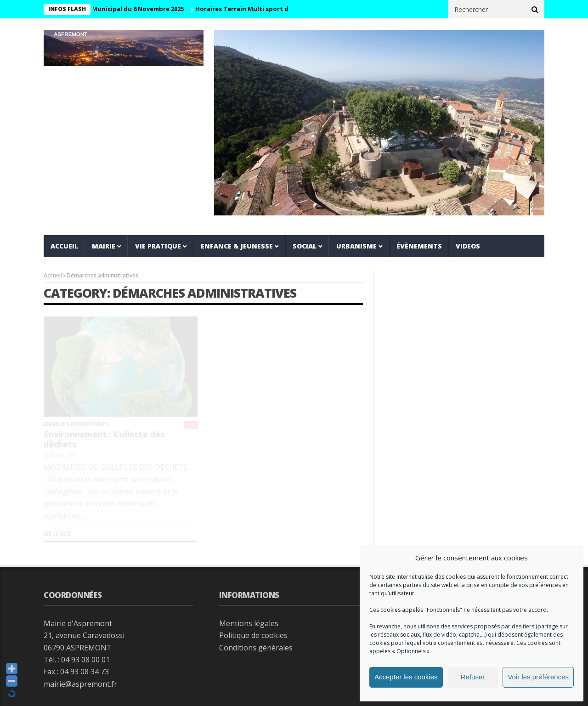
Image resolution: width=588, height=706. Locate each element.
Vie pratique (158, 246)
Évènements (419, 246)
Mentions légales (249, 623)
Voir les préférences (538, 677)
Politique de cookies (253, 635)
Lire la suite (57, 534)
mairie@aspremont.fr (80, 684)
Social (305, 246)
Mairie (104, 246)
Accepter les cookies (406, 677)
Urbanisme (356, 246)
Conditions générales (256, 648)
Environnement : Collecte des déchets (104, 439)
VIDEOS (468, 246)
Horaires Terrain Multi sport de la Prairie (261, 9)
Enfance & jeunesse (237, 246)
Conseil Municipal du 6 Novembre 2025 (129, 9)
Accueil (64, 246)
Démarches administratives (76, 424)
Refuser (473, 677)
